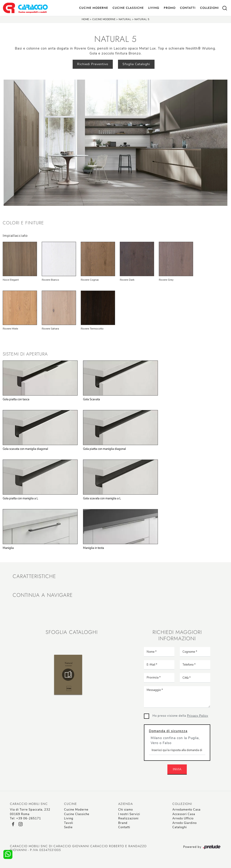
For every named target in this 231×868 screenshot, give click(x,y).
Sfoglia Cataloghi (136, 64)
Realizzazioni (128, 818)
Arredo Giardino (185, 823)
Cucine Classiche (128, 8)
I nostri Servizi (129, 814)
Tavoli (69, 823)
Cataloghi (180, 827)
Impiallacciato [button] (15, 236)
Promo (170, 8)
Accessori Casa (184, 814)
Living (154, 8)
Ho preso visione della (180, 716)
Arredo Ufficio (183, 818)
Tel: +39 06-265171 (25, 818)
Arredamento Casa (186, 810)
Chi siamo (126, 810)
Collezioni (209, 8)
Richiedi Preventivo (93, 64)
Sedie (68, 827)
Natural (125, 19)
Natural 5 (142, 19)
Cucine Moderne (94, 8)
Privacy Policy (198, 716)
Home (85, 19)
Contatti (188, 8)
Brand (123, 823)
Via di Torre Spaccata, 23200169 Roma (30, 812)
